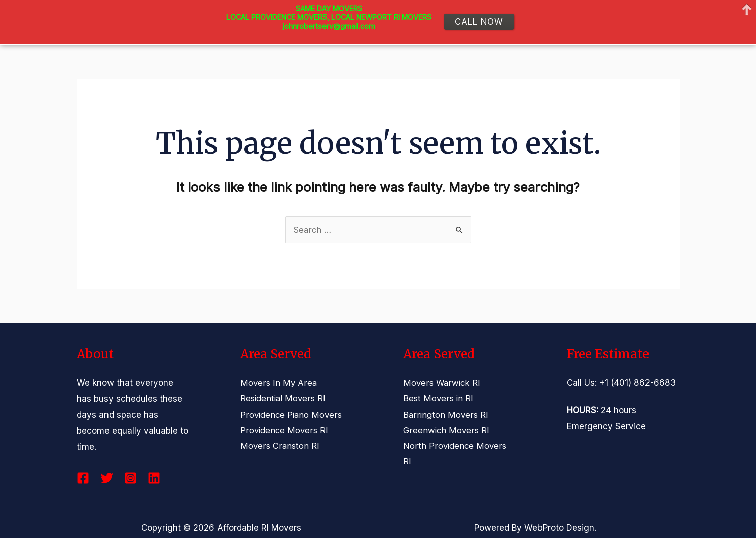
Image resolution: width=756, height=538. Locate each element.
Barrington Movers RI (446, 415)
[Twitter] (107, 478)
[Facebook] (83, 478)
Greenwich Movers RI (447, 431)
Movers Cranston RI (280, 447)
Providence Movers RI (284, 431)
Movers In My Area (278, 383)
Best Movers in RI (438, 399)
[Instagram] (130, 478)
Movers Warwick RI (442, 383)
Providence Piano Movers (291, 415)
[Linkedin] (154, 478)
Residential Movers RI (284, 399)
